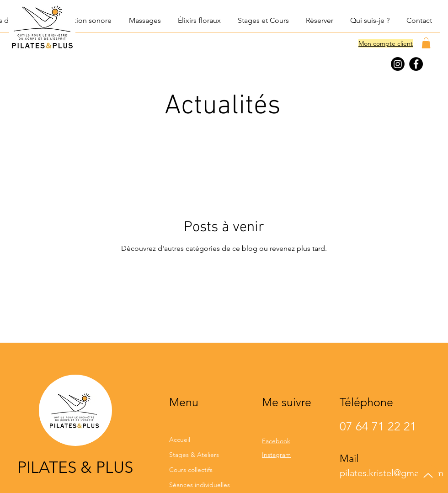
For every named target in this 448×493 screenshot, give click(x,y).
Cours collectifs (191, 470)
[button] (82, 21)
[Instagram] (398, 64)
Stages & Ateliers (194, 455)
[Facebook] (416, 64)
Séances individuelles (200, 485)
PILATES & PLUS (75, 467)
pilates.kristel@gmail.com (392, 473)
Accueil (180, 440)
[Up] (428, 475)
